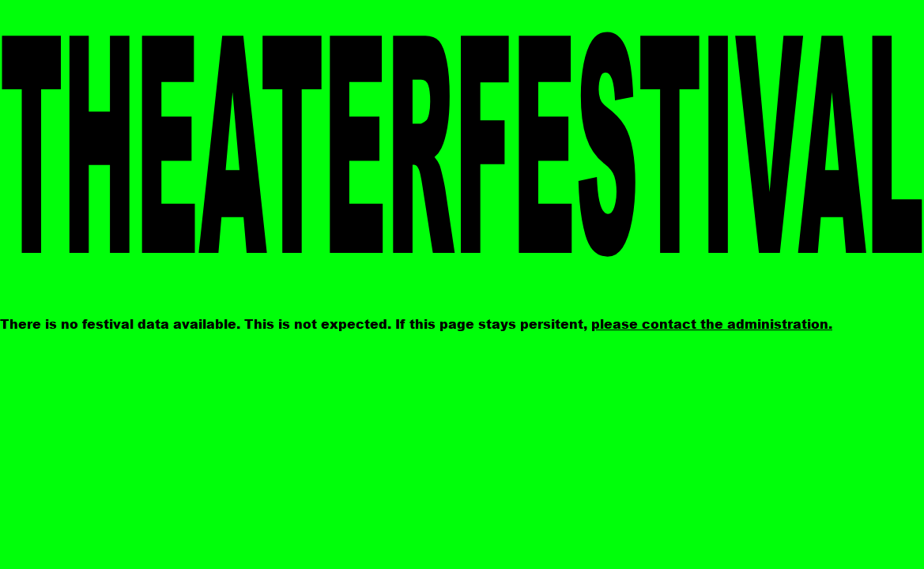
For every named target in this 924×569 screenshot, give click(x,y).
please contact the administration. (712, 324)
